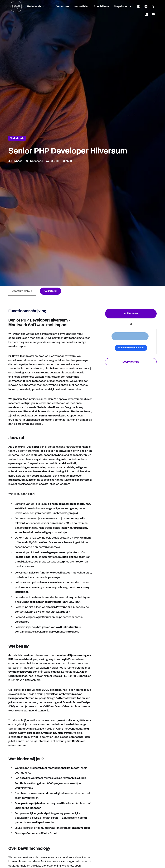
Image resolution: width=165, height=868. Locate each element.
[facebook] (139, 6)
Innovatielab (82, 6)
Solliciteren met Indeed (131, 348)
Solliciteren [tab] (51, 291)
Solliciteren (131, 314)
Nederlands (17, 138)
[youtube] (153, 14)
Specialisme (101, 6)
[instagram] (146, 6)
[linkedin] (146, 14)
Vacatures (63, 6)
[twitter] (153, 6)
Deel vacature (131, 362)
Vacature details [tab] (22, 291)
